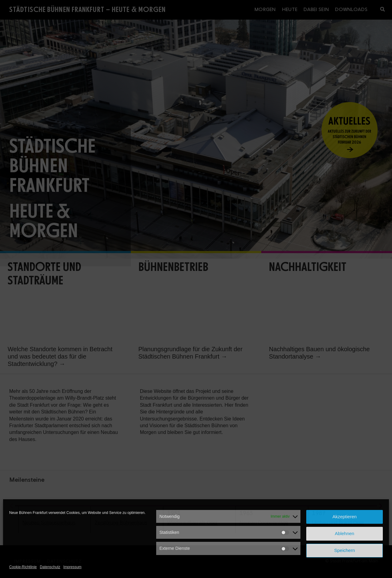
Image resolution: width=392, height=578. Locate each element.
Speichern (345, 550)
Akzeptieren (344, 517)
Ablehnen (344, 533)
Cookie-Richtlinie (23, 567)
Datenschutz (50, 567)
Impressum (72, 567)
